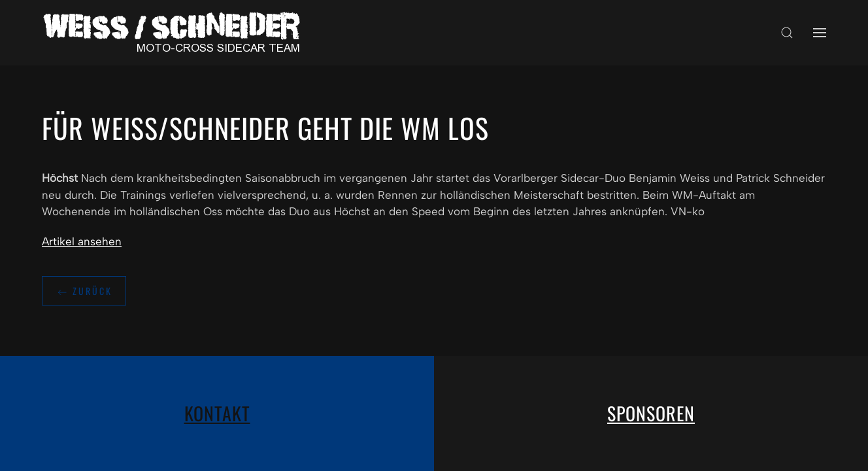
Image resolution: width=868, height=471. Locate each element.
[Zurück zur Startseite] (175, 33)
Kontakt (217, 413)
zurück (84, 291)
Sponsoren (651, 413)
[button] (787, 33)
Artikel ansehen (82, 241)
